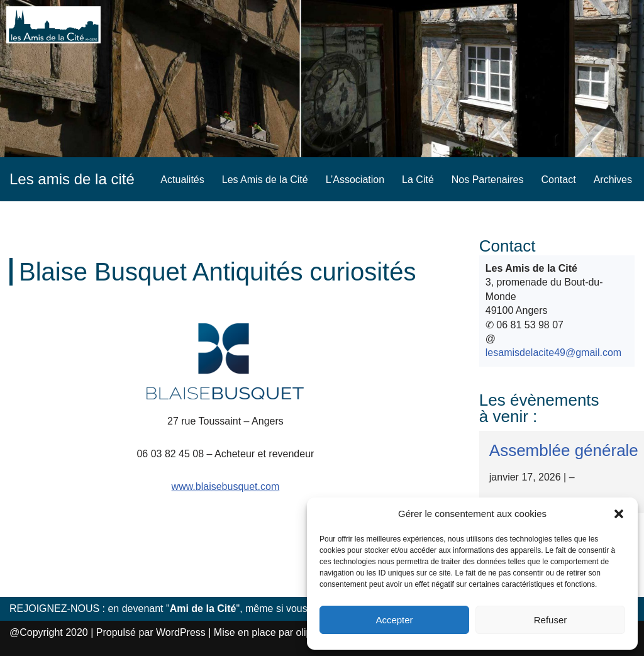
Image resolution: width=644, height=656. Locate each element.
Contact (559, 180)
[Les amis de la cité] (72, 179)
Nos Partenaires (488, 180)
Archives (613, 180)
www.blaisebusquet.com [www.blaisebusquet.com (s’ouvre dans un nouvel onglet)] (226, 486)
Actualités (182, 180)
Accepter (394, 620)
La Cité (418, 180)
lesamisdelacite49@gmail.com (553, 353)
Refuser (551, 620)
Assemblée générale (564, 450)
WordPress (181, 632)
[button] (619, 514)
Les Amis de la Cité (265, 180)
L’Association (355, 180)
